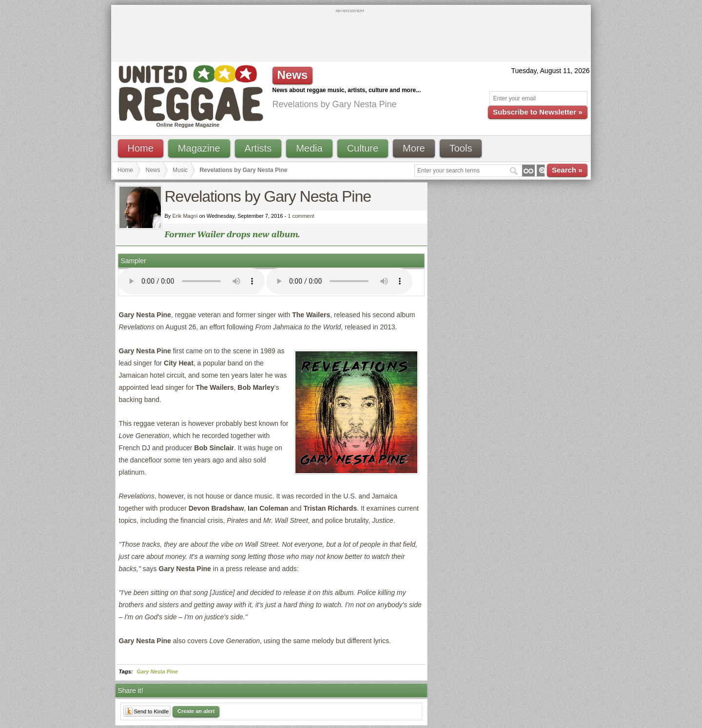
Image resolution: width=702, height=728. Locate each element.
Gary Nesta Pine (157, 671)
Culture (363, 148)
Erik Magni (185, 216)
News (153, 170)
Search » (567, 170)
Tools (461, 148)
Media (309, 148)
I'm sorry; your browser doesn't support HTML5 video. (192, 281)
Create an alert (196, 711)
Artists (258, 148)
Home (141, 148)
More (414, 148)
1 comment (301, 216)
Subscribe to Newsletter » (537, 112)
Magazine (199, 148)
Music (180, 170)
